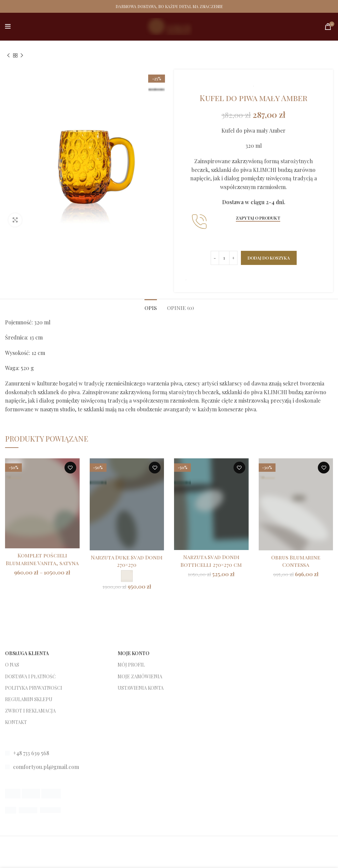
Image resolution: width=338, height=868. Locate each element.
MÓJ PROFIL (131, 665)
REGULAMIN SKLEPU (29, 699)
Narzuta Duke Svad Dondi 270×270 (127, 561)
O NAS (12, 665)
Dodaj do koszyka (269, 258)
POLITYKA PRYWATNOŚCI (34, 688)
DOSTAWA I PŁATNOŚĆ (30, 676)
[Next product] (22, 56)
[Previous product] (8, 56)
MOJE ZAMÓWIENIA (140, 676)
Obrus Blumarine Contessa (296, 561)
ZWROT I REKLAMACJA (30, 711)
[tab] (151, 307)
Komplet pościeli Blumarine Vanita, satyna (42, 559)
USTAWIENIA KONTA (141, 688)
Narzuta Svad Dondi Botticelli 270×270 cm (211, 561)
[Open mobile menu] (8, 27)
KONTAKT (16, 722)
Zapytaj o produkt (258, 218)
